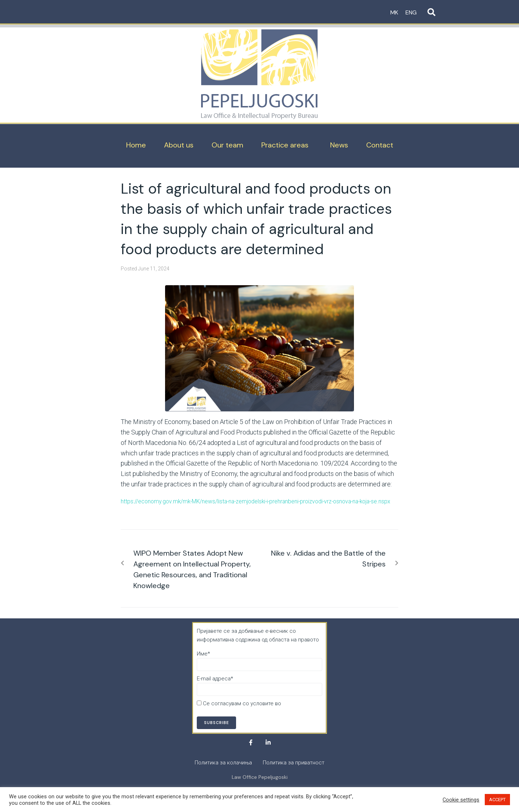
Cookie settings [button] (461, 800)
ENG (411, 12)
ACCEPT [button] (497, 800)
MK (394, 12)
